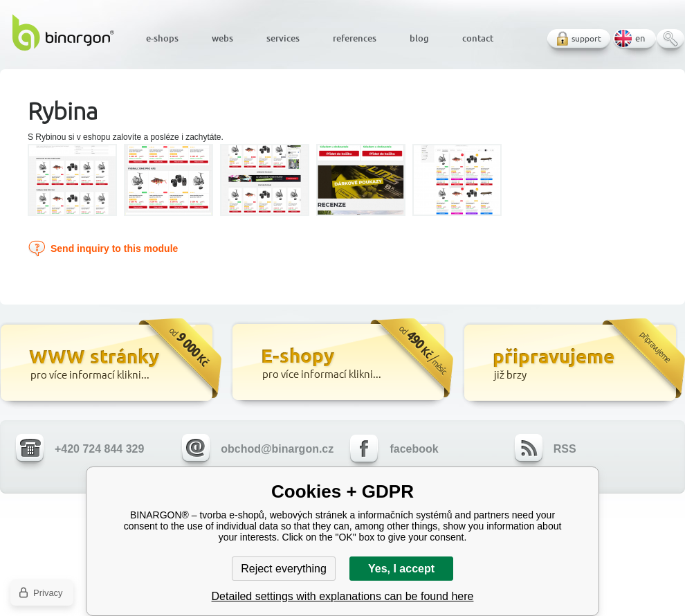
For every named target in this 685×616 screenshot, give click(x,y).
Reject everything (284, 569)
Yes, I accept (401, 569)
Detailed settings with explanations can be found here (343, 596)
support (586, 38)
